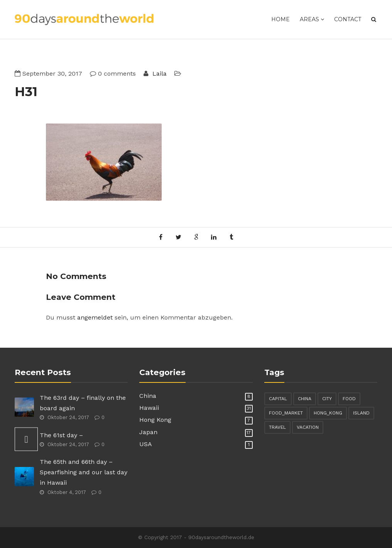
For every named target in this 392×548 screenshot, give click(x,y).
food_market (286, 413)
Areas (312, 19)
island (361, 413)
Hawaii (149, 408)
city (327, 399)
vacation (308, 427)
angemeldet (95, 317)
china (305, 399)
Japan (148, 432)
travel (277, 427)
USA (146, 444)
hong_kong (328, 413)
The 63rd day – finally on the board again (83, 403)
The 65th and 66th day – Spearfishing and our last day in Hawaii (84, 472)
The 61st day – (61, 435)
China (148, 396)
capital (278, 399)
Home (280, 19)
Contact (348, 19)
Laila (159, 74)
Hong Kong (155, 420)
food (349, 399)
